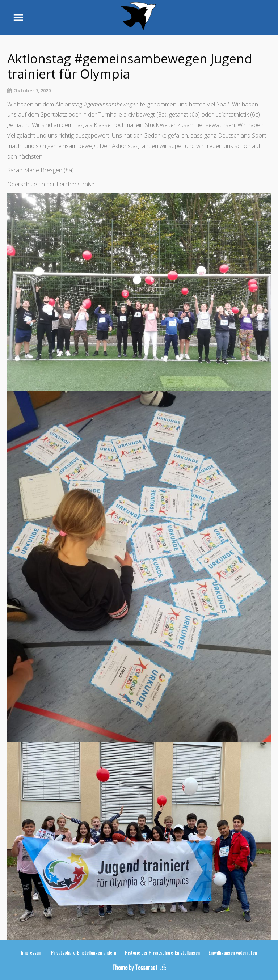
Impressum (32, 952)
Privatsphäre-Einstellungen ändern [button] (84, 952)
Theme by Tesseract (135, 967)
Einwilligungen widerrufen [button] (233, 952)
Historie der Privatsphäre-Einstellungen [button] (162, 952)
